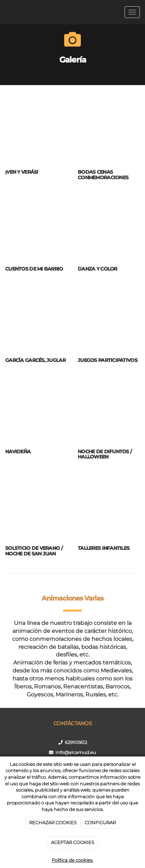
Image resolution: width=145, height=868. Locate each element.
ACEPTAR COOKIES (73, 842)
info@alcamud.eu (76, 753)
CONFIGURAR (100, 822)
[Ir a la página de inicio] (3, 12)
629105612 (76, 742)
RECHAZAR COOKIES (53, 822)
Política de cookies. (72, 860)
